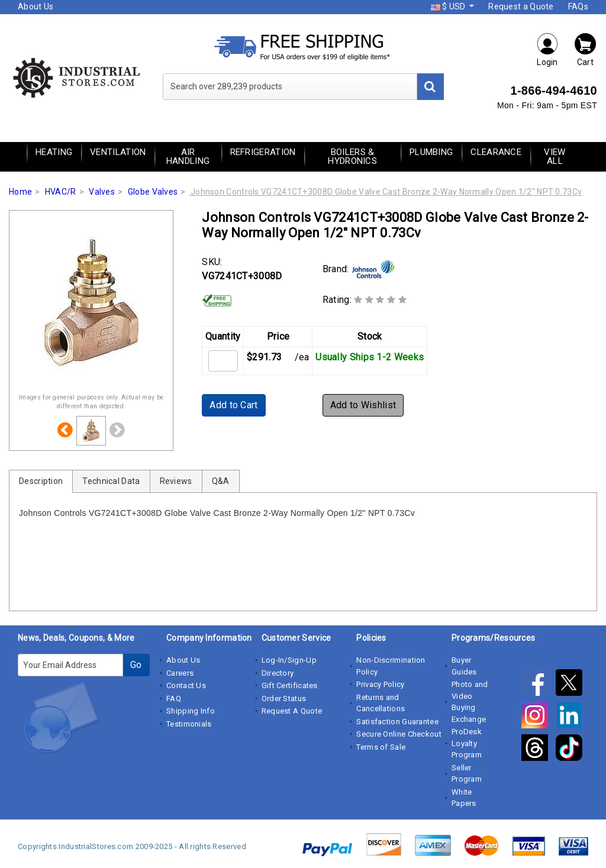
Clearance (496, 152)
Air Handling (188, 157)
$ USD (449, 7)
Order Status (284, 698)
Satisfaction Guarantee (397, 722)
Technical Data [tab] (111, 481)
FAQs (578, 7)
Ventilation (118, 152)
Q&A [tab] (221, 481)
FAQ (174, 698)
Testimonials (189, 724)
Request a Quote (521, 7)
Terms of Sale (381, 747)
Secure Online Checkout (399, 734)
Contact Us (186, 685)
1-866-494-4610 (554, 91)
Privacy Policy (380, 684)
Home (20, 192)
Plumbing (431, 152)
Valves (102, 192)
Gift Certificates (290, 685)
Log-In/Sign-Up (289, 660)
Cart (585, 49)
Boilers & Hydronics (352, 157)
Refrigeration (263, 152)
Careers (180, 673)
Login (547, 49)
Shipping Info (191, 711)
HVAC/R (61, 192)
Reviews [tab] (176, 481)
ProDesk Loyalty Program (467, 743)
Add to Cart (233, 405)
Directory (278, 673)
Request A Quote (292, 711)
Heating (54, 152)
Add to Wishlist (363, 405)
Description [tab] (41, 481)
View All (555, 157)
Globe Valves (153, 192)
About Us (36, 7)
